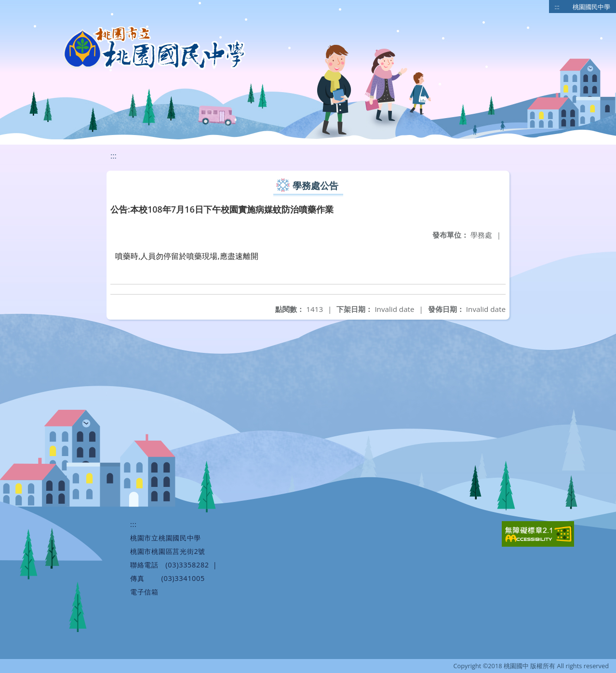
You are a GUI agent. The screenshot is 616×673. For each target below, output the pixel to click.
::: (557, 7)
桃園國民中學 (591, 7)
